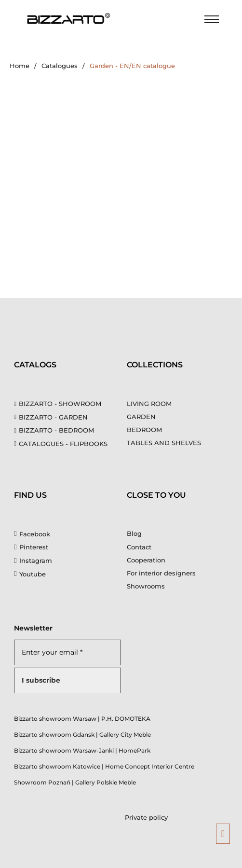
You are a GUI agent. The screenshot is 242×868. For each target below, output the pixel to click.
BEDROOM (144, 430)
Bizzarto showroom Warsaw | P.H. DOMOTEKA (82, 719)
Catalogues (60, 66)
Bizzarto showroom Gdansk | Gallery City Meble (82, 735)
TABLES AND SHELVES (164, 443)
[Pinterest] (31, 547)
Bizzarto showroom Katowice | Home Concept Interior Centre (104, 766)
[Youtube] (30, 574)
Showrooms (146, 586)
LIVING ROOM (149, 404)
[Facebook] (32, 534)
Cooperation (146, 560)
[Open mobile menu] (212, 19)
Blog (134, 533)
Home (20, 66)
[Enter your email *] (67, 652)
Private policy (146, 817)
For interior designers (161, 573)
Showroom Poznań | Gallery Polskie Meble (75, 782)
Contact (139, 547)
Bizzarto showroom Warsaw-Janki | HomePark (82, 750)
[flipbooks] (65, 444)
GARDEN (141, 417)
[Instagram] (33, 560)
